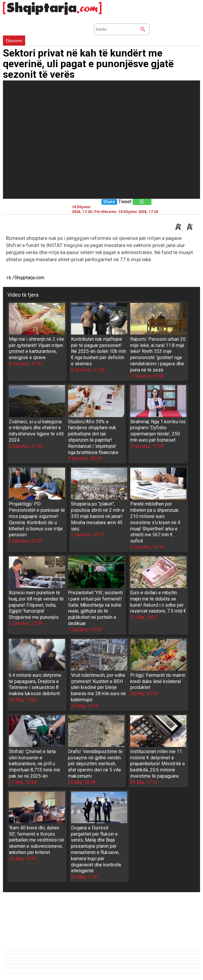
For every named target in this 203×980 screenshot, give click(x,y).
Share (109, 202)
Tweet (125, 202)
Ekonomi (14, 41)
